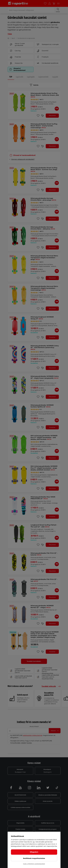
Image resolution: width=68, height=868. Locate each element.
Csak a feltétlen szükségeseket (34, 864)
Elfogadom (34, 852)
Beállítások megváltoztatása (34, 858)
